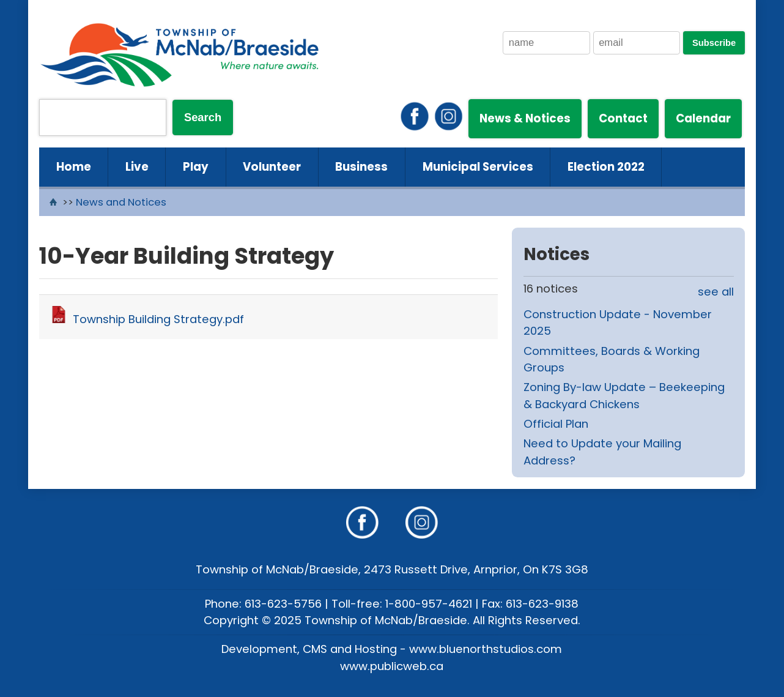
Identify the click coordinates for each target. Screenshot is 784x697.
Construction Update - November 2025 (618, 323)
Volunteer (272, 167)
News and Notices (121, 202)
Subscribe (714, 43)
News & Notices (525, 118)
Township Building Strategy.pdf (158, 319)
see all (716, 292)
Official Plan (556, 424)
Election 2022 (606, 167)
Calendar (703, 118)
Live (137, 167)
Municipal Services (478, 167)
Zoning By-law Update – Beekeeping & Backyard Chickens (624, 396)
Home (74, 167)
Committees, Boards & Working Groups (612, 360)
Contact (623, 118)
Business (361, 167)
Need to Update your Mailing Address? (602, 452)
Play (196, 167)
